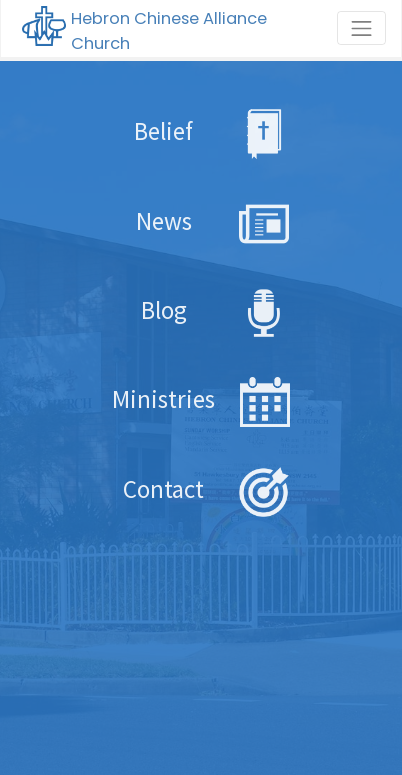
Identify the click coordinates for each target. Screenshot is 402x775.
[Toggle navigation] (361, 28)
